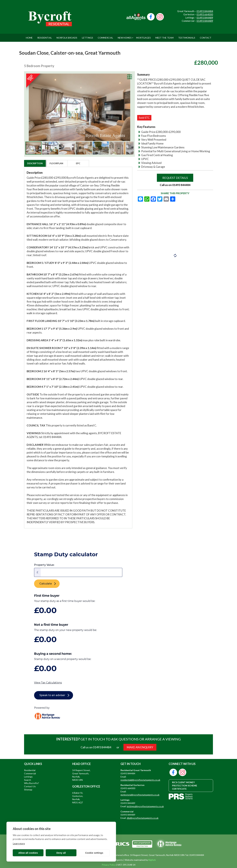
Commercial (105, 36)
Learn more (19, 843)
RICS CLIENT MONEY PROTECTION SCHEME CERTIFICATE (185, 786)
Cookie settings (94, 853)
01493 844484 (205, 11)
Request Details (175, 178)
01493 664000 (205, 14)
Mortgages (143, 36)
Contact (206, 36)
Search (28, 780)
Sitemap (28, 790)
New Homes (125, 36)
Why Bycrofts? (32, 783)
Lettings (87, 36)
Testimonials (187, 36)
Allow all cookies (28, 853)
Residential (45, 36)
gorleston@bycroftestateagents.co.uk (140, 795)
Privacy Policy (109, 865)
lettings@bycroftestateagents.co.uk (145, 806)
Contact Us (30, 786)
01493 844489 (205, 18)
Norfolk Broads (67, 36)
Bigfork (152, 860)
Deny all (61, 853)
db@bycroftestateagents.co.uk (143, 818)
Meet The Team (164, 36)
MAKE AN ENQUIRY (140, 747)
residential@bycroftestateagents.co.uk (140, 780)
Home (29, 36)
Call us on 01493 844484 (175, 185)
